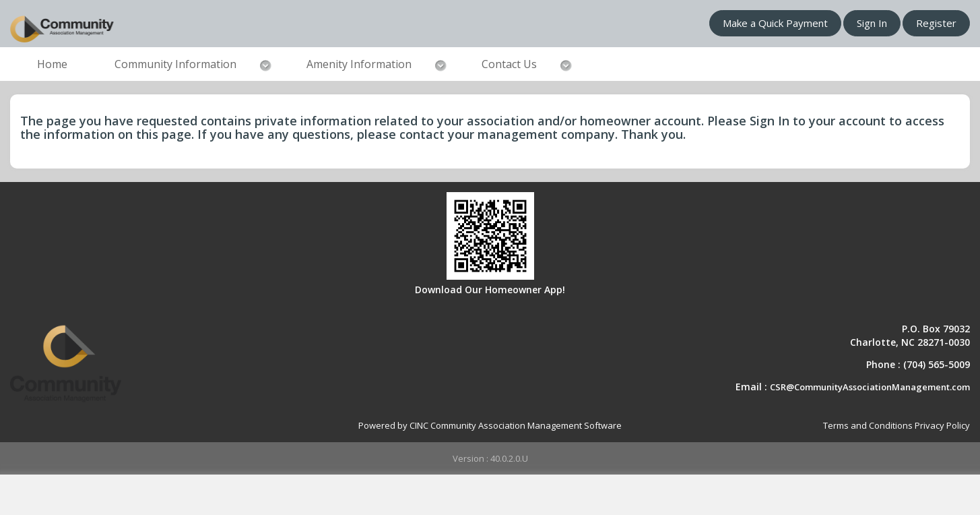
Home (52, 64)
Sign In (872, 23)
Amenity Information (359, 64)
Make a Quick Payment (775, 23)
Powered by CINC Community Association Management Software (490, 425)
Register (936, 23)
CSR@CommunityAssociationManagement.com (870, 387)
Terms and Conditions (868, 425)
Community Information (175, 64)
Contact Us (509, 64)
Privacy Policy (942, 425)
